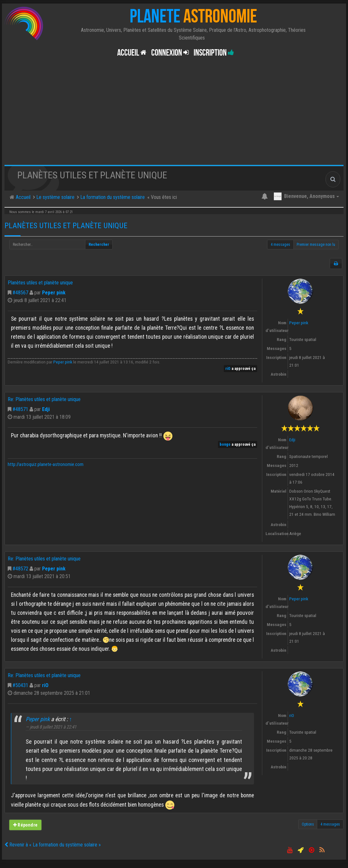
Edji (46, 409)
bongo (225, 444)
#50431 (20, 685)
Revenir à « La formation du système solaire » (53, 845)
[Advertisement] (174, 117)
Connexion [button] (170, 53)
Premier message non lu (316, 245)
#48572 (20, 569)
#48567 (20, 293)
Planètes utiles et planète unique (66, 226)
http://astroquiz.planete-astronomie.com (46, 465)
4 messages (280, 245)
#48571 (20, 409)
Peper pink (54, 293)
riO (228, 369)
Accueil (132, 53)
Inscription (214, 53)
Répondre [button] (25, 825)
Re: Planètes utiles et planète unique (44, 399)
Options (308, 824)
